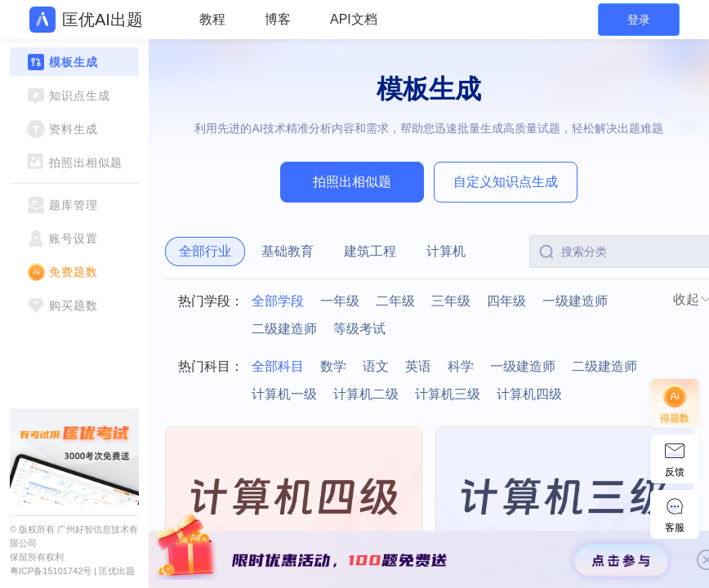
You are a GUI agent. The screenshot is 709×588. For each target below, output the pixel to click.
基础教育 (288, 251)
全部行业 (205, 251)
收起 (686, 299)
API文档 (354, 19)
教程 (212, 19)
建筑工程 (370, 251)
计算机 (446, 251)
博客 (278, 19)
